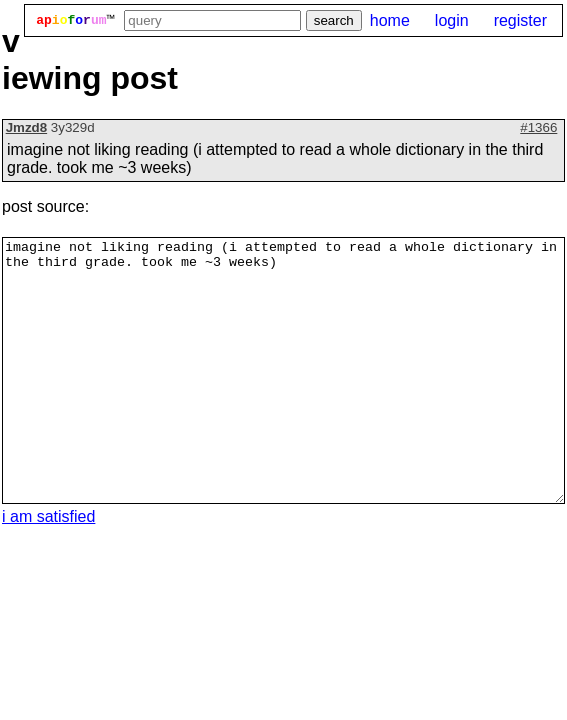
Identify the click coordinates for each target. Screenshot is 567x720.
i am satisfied (48, 516)
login (452, 20)
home (390, 20)
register (520, 20)
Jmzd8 (26, 127)
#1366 (538, 127)
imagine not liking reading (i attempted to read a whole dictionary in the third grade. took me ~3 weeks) (283, 370)
